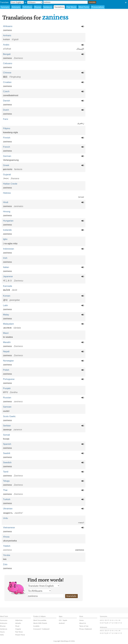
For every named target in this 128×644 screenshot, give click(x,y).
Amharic (7, 35)
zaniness (65, 2)
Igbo (5, 239)
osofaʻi (6, 411)
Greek (6, 165)
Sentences (48, 7)
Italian (6, 267)
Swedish (7, 462)
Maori (6, 333)
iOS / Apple (63, 620)
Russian (7, 398)
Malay (6, 315)
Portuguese (9, 379)
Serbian (7, 426)
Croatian (7, 82)
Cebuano (8, 63)
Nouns (2, 632)
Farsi (6, 119)
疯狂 (5, 77)
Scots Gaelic (9, 416)
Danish (7, 101)
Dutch (6, 110)
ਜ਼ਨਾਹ (5, 392)
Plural (17, 626)
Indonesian (9, 249)
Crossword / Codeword (41, 629)
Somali (6, 435)
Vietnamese (9, 528)
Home (81, 620)
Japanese (8, 276)
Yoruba (7, 555)
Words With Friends (40, 623)
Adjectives (19, 620)
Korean (7, 296)
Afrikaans (8, 26)
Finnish (7, 138)
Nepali (6, 351)
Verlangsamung (11, 160)
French (7, 147)
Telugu (6, 481)
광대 (5, 300)
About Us (83, 623)
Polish (6, 370)
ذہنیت (81, 522)
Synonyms (5, 7)
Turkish (7, 499)
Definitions (27, 7)
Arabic (6, 45)
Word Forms (84, 7)
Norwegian (8, 361)
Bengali (7, 54)
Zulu (5, 564)
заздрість (8, 513)
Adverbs (18, 623)
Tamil (6, 472)
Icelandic (7, 230)
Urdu (5, 518)
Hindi (6, 202)
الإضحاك (80, 49)
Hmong (7, 212)
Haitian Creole (10, 184)
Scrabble (36, 626)
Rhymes (38, 7)
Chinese (7, 73)
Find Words (71, 7)
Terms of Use (84, 626)
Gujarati (7, 175)
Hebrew (7, 193)
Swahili (7, 453)
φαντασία (8, 169)
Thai (5, 490)
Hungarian (8, 221)
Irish (5, 258)
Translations (59, 7)
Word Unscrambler (40, 620)
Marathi (7, 342)
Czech (6, 91)
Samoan (7, 407)
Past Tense (19, 632)
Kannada (8, 286)
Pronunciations (98, 7)
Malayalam (8, 324)
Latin (5, 305)
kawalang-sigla (10, 132)
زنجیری (81, 123)
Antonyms (16, 7)
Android (62, 623)
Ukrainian (8, 509)
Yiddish (7, 546)
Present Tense (20, 635)
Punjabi (7, 388)
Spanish (7, 444)
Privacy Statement (86, 629)
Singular (18, 629)
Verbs (2, 635)
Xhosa (6, 537)
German (7, 156)
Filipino (7, 128)
